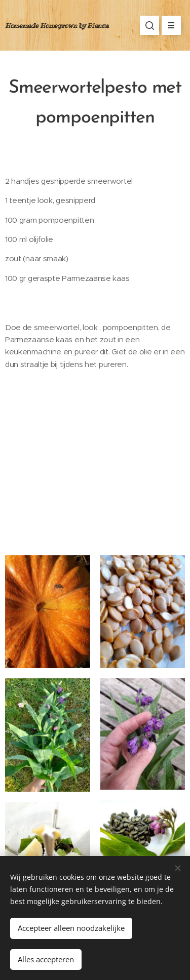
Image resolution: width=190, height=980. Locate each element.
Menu (168, 25)
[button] (149, 25)
